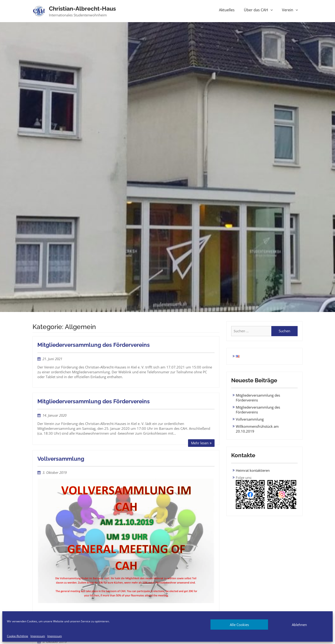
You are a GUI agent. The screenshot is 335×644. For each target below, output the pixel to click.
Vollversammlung (61, 459)
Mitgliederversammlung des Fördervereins (94, 345)
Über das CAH (256, 10)
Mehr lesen (200, 443)
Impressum (38, 636)
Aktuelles (227, 10)
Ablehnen (299, 625)
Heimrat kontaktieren (253, 470)
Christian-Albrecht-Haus (82, 9)
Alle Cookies (239, 625)
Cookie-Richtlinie (18, 636)
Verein (288, 10)
